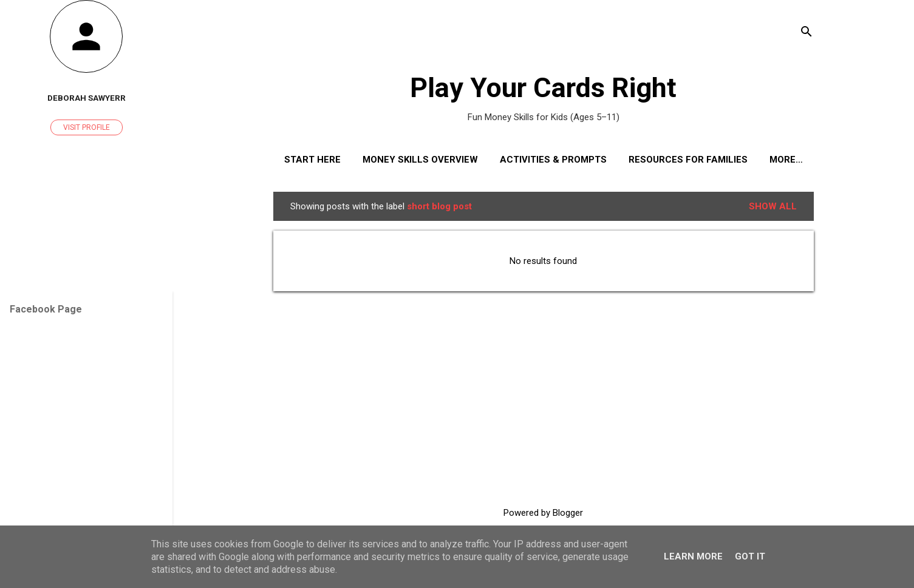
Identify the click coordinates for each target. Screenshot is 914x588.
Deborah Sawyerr (87, 98)
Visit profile (87, 127)
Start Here (312, 160)
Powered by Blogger (543, 513)
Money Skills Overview (420, 160)
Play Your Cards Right (543, 88)
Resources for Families (688, 160)
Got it (750, 556)
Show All (773, 206)
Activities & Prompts (553, 160)
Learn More (693, 556)
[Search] (807, 33)
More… (786, 160)
